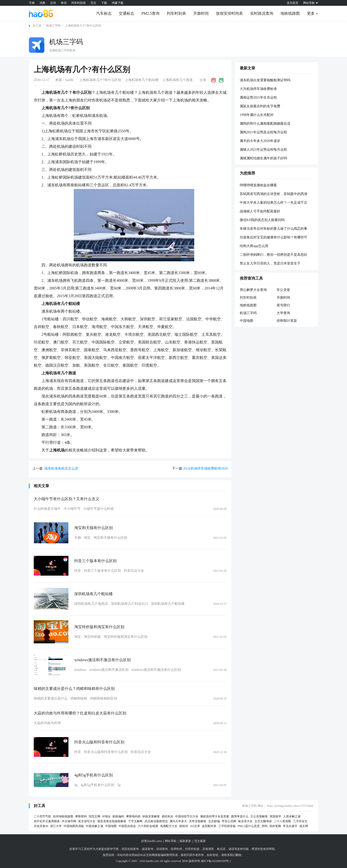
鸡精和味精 (79, 698)
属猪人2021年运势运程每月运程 (263, 150)
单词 (64, 3)
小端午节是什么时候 (99, 509)
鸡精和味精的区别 (104, 698)
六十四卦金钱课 (148, 826)
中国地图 (247, 321)
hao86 (69, 80)
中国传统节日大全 (187, 816)
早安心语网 (229, 821)
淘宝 (87, 538)
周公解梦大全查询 (253, 290)
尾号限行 (283, 305)
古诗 (53, 3)
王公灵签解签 (259, 816)
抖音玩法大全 (134, 571)
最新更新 (185, 841)
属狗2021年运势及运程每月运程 (263, 132)
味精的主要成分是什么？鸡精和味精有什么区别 (74, 689)
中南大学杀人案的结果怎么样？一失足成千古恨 (274, 203)
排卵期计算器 (287, 321)
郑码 (265, 826)
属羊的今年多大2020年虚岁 (260, 141)
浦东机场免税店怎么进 (61, 468)
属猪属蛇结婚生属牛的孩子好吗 (263, 158)
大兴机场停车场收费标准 (258, 89)
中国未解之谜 (94, 826)
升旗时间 (201, 13)
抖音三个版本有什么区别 (95, 561)
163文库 (195, 826)
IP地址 (106, 816)
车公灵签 (283, 290)
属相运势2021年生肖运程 (258, 98)
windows (80, 670)
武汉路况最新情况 (156, 821)
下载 (104, 3)
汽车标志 (104, 13)
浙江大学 (56, 826)
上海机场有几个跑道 (178, 80)
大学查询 (283, 313)
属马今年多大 (178, 821)
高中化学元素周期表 (47, 821)
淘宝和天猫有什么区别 (93, 528)
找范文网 (94, 816)
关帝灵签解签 (198, 821)
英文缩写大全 (87, 821)
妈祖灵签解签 (151, 816)
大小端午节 (72, 509)
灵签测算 (208, 849)
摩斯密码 (81, 816)
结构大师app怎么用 (254, 246)
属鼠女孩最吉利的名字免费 (260, 106)
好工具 (37, 26)
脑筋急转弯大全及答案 (215, 816)
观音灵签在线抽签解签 (112, 821)
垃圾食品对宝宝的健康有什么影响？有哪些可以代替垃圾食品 (274, 238)
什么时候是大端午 (47, 509)
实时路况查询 (262, 13)
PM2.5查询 (150, 13)
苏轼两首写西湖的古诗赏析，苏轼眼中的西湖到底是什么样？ (274, 194)
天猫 (78, 538)
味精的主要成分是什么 (51, 698)
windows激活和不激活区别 (109, 670)
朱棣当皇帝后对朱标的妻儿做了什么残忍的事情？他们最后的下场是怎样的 (274, 229)
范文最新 (200, 841)
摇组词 (184, 826)
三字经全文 (300, 821)
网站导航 (171, 841)
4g (76, 785)
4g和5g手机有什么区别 (93, 775)
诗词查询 (162, 849)
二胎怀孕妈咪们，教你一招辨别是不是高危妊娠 (274, 255)
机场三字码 (53, 26)
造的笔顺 (275, 826)
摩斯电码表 (133, 816)
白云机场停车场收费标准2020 (206, 468)
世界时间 (176, 849)
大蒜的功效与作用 (47, 723)
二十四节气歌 (42, 816)
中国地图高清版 (74, 826)
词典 (42, 3)
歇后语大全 (245, 821)
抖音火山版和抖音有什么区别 (99, 742)
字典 (32, 3)
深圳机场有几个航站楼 (93, 594)
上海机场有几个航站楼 (142, 80)
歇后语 (221, 849)
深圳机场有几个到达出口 (129, 604)
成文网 (304, 826)
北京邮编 (214, 821)
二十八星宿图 (282, 821)
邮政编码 (118, 816)
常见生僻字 (290, 826)
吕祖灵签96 (41, 826)
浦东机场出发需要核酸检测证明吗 (265, 80)
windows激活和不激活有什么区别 (102, 660)
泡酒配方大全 (169, 826)
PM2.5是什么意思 (249, 826)
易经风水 (167, 816)
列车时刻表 (79, 3)
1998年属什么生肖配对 (257, 115)
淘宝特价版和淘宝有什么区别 (99, 627)
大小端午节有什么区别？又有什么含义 (67, 499)
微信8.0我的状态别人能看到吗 (262, 220)
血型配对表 (209, 826)
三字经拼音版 (227, 826)
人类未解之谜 (292, 816)
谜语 (231, 849)
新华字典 (113, 849)
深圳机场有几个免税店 (91, 604)
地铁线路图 (290, 13)
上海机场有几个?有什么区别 (83, 26)
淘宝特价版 (92, 637)
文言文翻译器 (263, 821)
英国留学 (275, 816)
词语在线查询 (130, 849)
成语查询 (147, 849)
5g (119, 785)
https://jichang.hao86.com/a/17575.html (290, 806)
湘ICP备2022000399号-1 (216, 861)
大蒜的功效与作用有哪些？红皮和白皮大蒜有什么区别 (80, 713)
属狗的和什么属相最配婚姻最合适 (265, 124)
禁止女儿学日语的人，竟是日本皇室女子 (270, 263)
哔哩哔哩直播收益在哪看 (258, 185)
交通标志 (127, 13)
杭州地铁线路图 (63, 816)
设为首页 (293, 3)
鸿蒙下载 (118, 3)
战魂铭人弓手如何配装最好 (260, 211)
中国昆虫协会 (127, 826)
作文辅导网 (69, 821)
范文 (93, 3)
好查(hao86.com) (151, 841)
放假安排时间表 (229, 13)
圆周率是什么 (240, 816)
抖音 (78, 571)
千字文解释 (135, 821)
